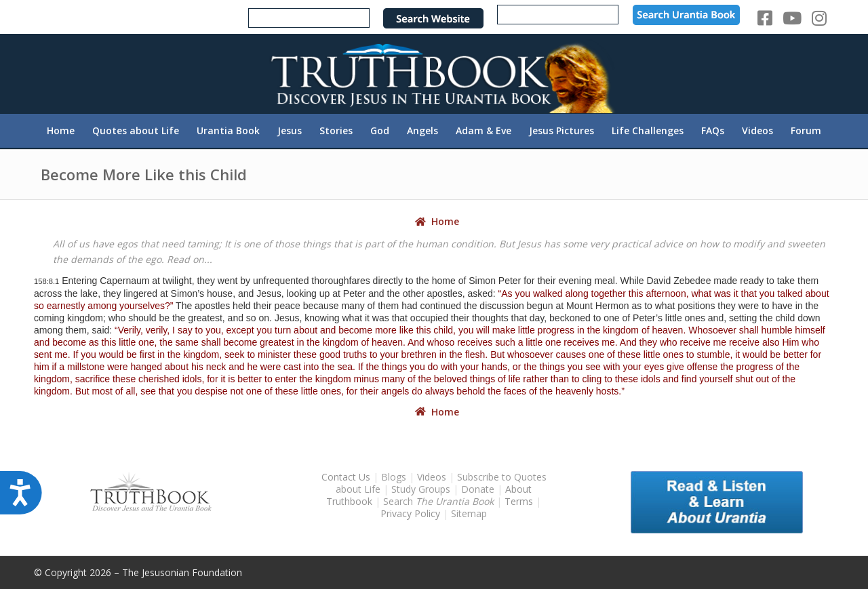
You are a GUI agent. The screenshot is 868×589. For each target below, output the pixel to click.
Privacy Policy (410, 513)
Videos (432, 477)
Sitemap (469, 513)
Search (440, 501)
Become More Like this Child (144, 174)
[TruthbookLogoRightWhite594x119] (434, 74)
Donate (478, 489)
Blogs (394, 477)
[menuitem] (61, 131)
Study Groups (422, 489)
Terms (519, 501)
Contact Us (346, 477)
